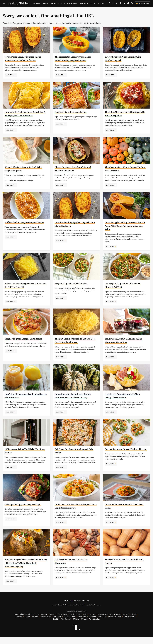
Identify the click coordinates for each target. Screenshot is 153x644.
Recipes (36, 3)
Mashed (35, 623)
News (46, 3)
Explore (44, 621)
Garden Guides (76, 621)
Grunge (93, 621)
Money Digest (46, 623)
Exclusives (56, 3)
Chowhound (25, 621)
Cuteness (35, 621)
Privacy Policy (81, 607)
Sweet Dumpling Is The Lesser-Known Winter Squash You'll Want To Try (74, 401)
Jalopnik (19, 623)
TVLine (76, 626)
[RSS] (132, 4)
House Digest (115, 621)
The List (56, 626)
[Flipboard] (117, 4)
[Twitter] (113, 4)
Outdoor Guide (69, 623)
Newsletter (143, 3)
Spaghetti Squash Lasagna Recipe (74, 115)
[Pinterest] (121, 4)
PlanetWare (82, 623)
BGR (16, 621)
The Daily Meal (129, 623)
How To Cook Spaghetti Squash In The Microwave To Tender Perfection (24, 60)
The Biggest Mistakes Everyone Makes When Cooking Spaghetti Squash (73, 60)
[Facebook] (109, 4)
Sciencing (92, 623)
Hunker (126, 621)
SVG (120, 623)
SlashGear (112, 623)
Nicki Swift (57, 623)
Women (84, 626)
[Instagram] (128, 4)
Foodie (52, 621)
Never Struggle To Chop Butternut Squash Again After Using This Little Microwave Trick (125, 229)
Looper (27, 623)
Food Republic (62, 621)
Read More (10, 78)
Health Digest (103, 621)
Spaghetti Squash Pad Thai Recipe (74, 287)
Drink (101, 3)
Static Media (62, 612)
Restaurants (71, 3)
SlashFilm (102, 623)
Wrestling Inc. (95, 626)
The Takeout (66, 626)
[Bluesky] (124, 4)
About (67, 607)
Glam (85, 621)
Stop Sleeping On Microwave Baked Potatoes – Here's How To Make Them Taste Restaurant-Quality (25, 570)
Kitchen (84, 3)
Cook (93, 3)
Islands (134, 621)
